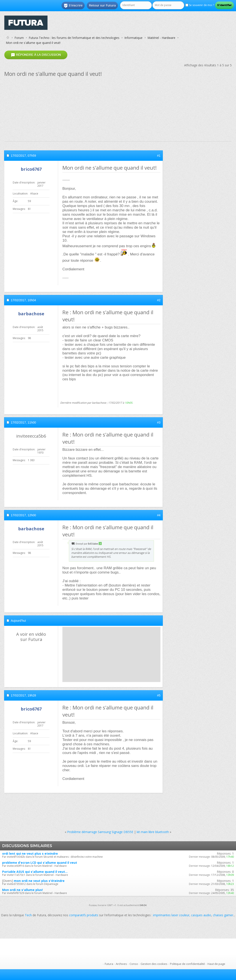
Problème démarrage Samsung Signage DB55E (100, 832)
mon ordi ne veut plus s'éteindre (39, 881)
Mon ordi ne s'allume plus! (22, 890)
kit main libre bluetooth (153, 832)
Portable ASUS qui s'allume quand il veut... (35, 872)
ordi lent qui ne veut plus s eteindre (30, 853)
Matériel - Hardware (161, 38)
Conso (134, 964)
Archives (121, 964)
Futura (109, 964)
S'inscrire (73, 6)
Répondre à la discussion (36, 55)
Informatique (133, 38)
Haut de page (216, 964)
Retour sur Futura (102, 5)
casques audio (201, 915)
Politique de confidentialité (187, 964)
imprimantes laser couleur (171, 915)
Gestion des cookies (154, 964)
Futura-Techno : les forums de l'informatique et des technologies (74, 38)
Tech (28, 915)
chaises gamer (223, 915)
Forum (19, 38)
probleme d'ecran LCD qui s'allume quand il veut (40, 863)
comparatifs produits (84, 915)
